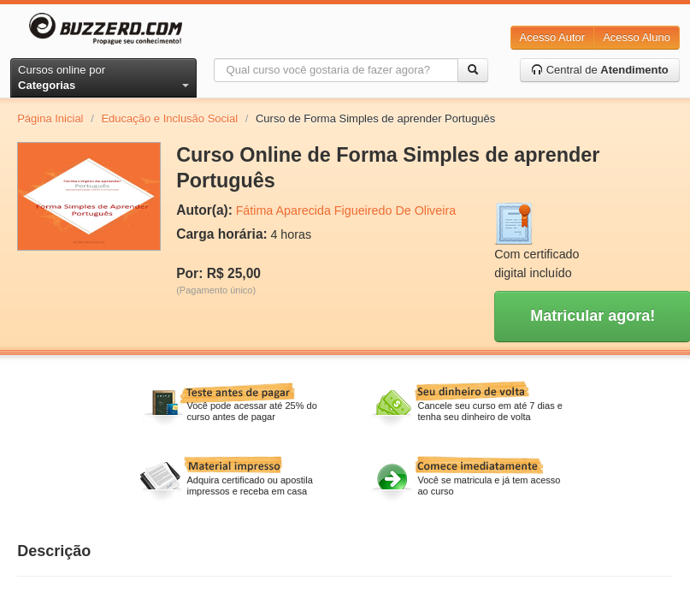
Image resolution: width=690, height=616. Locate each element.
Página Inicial (50, 118)
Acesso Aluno (637, 37)
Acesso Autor (553, 37)
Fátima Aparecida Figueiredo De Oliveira (346, 210)
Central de (600, 70)
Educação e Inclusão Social (169, 118)
